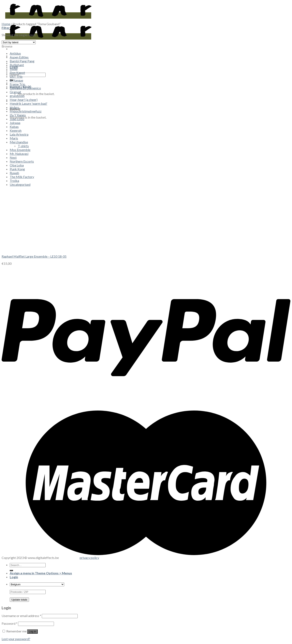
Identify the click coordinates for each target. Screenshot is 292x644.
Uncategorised (20, 184)
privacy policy (89, 558)
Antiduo (15, 53)
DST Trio (16, 76)
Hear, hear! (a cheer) (24, 100)
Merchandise (19, 142)
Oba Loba (17, 165)
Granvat (15, 92)
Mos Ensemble (20, 150)
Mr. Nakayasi (19, 154)
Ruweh (14, 173)
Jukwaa (15, 123)
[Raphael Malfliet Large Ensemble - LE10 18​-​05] (32, 249)
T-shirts (23, 146)
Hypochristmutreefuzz (26, 111)
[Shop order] (19, 42)
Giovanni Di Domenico (25, 88)
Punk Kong (17, 169)
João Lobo (17, 119)
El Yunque (16, 80)
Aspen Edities (19, 57)
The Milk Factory (22, 177)
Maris (14, 138)
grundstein (17, 96)
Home (6, 24)
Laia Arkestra (19, 134)
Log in (32, 632)
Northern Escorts (22, 161)
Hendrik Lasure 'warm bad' (28, 103)
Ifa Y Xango (18, 115)
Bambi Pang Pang (22, 61)
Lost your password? (16, 639)
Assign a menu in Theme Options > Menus (41, 573)
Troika (14, 181)
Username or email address (21, 616)
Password (10, 623)
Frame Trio (17, 84)
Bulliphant (17, 65)
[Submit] (11, 571)
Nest (13, 157)
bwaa (14, 69)
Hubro (14, 107)
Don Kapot (17, 73)
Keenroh (16, 130)
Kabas (14, 127)
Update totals (19, 600)
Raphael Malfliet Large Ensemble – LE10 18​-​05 (34, 256)
